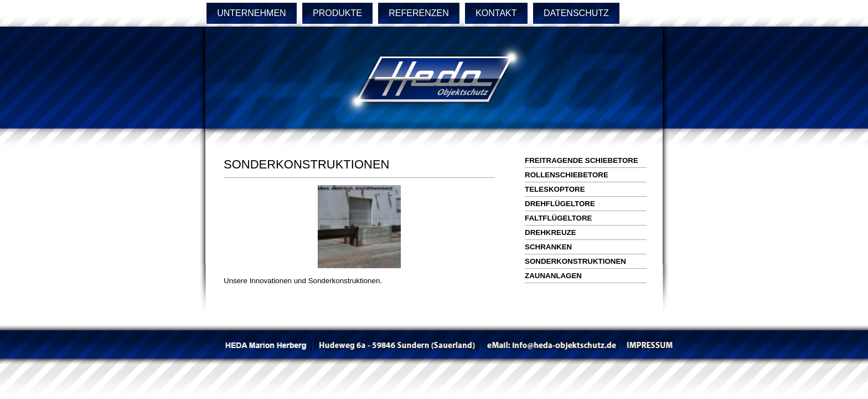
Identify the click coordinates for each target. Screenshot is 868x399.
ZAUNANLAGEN (553, 276)
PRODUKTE (337, 13)
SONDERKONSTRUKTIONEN (575, 261)
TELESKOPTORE (555, 189)
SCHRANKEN (548, 247)
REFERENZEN (418, 13)
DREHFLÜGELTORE (560, 204)
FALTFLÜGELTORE (558, 218)
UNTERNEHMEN (251, 13)
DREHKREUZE (551, 232)
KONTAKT (496, 13)
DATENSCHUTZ (576, 13)
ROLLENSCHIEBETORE (567, 175)
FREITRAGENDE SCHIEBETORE (582, 160)
